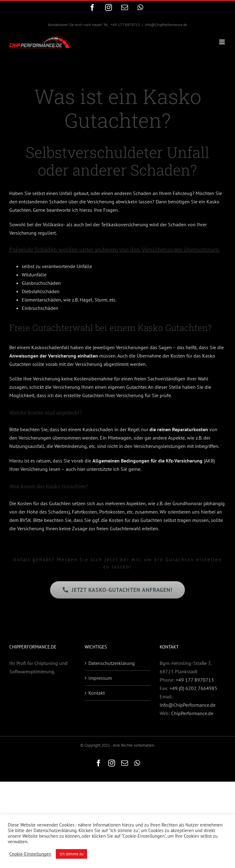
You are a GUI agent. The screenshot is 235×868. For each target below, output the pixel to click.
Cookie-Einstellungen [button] (30, 854)
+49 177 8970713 (195, 680)
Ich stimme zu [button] (71, 854)
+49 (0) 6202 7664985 (193, 688)
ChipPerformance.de (192, 713)
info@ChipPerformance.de (166, 25)
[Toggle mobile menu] (222, 42)
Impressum (100, 678)
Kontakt (97, 693)
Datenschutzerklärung (112, 663)
